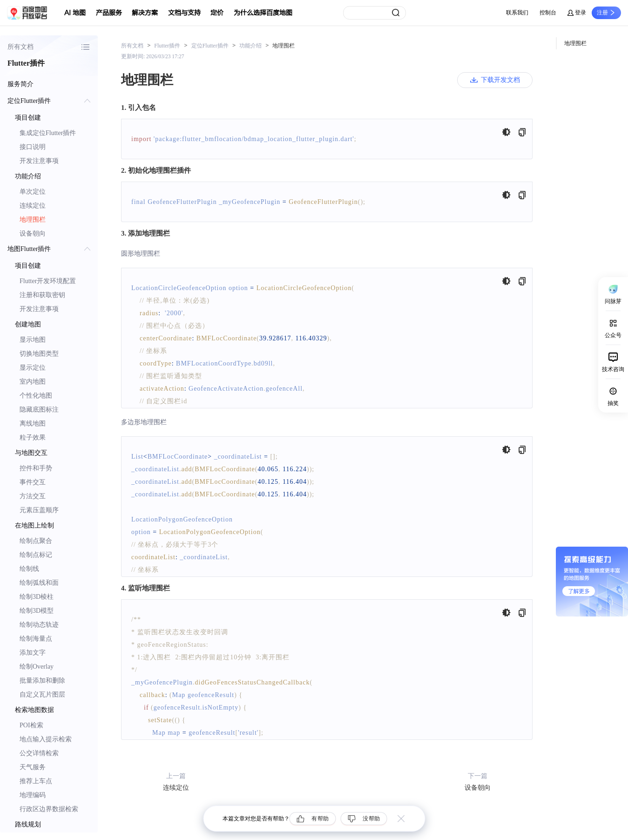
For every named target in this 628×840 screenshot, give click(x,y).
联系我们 (517, 13)
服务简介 (20, 84)
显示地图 (33, 340)
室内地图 (33, 382)
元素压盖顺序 (39, 510)
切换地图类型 (39, 354)
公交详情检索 (39, 753)
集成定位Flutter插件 (48, 133)
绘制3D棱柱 (37, 597)
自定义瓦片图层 (42, 694)
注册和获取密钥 (42, 295)
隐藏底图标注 (39, 410)
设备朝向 (33, 234)
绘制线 (29, 569)
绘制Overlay (37, 667)
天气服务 (33, 767)
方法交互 (33, 496)
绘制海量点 (36, 639)
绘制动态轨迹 (39, 625)
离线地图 (33, 423)
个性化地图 (36, 396)
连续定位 (33, 206)
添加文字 (33, 653)
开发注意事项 (39, 161)
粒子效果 (33, 437)
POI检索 (31, 725)
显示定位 (33, 368)
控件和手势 (36, 468)
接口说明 (33, 147)
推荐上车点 (36, 781)
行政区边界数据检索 (49, 809)
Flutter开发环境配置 (48, 281)
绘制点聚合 (36, 541)
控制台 (548, 13)
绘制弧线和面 (39, 583)
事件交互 (33, 482)
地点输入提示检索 (46, 739)
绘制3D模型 (37, 611)
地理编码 (33, 795)
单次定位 (33, 192)
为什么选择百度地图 (263, 13)
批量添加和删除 (42, 681)
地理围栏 (33, 220)
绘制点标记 (36, 555)
